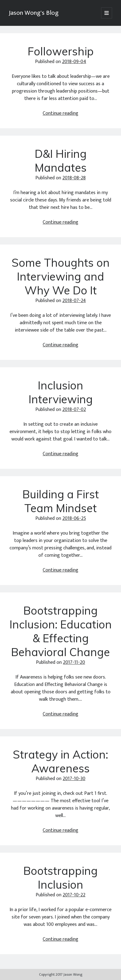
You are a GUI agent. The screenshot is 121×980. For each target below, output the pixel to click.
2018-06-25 (74, 518)
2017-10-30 (74, 779)
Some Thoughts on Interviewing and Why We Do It (61, 276)
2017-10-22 (74, 895)
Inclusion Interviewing (61, 392)
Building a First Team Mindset (61, 501)
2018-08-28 (74, 178)
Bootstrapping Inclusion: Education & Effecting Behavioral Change (61, 631)
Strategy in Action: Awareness (60, 761)
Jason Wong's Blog (34, 13)
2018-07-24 (74, 301)
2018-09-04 (74, 62)
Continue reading (60, 113)
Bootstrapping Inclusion (60, 878)
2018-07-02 (74, 410)
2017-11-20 (74, 662)
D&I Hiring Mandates (61, 161)
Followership (61, 51)
